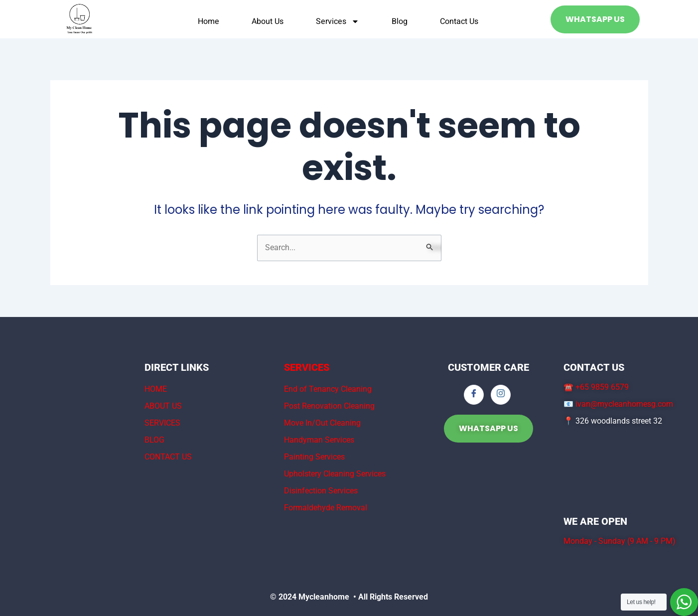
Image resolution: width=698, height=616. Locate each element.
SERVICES (162, 423)
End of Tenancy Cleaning (328, 389)
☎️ (569, 387)
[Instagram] (501, 395)
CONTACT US (168, 457)
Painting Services (314, 457)
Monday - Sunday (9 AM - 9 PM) (620, 541)
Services (338, 21)
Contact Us (459, 21)
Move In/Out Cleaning (322, 423)
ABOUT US (163, 406)
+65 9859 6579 (602, 387)
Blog (400, 21)
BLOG (154, 440)
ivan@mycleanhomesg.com (624, 404)
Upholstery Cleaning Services (335, 474)
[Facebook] (474, 395)
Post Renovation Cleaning (329, 406)
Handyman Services (319, 440)
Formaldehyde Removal (326, 508)
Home (209, 21)
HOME (156, 389)
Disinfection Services (321, 491)
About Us (268, 21)
